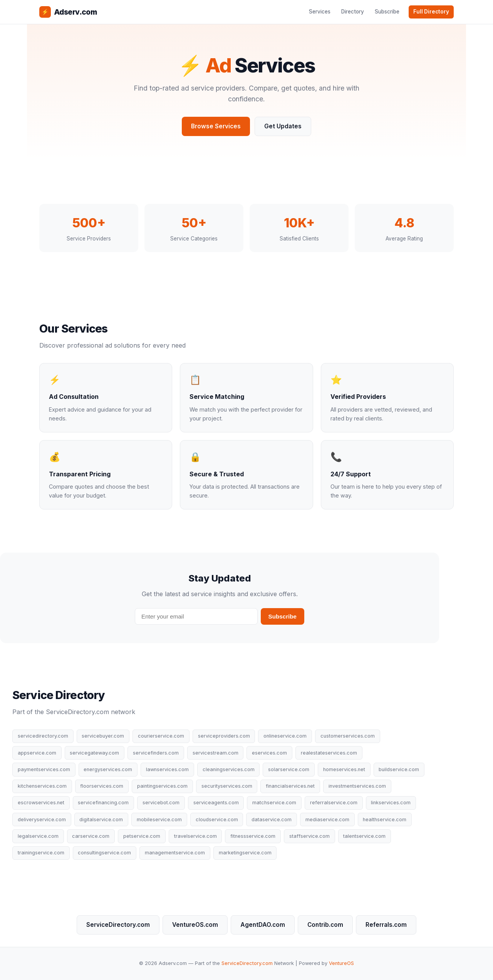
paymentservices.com (44, 769)
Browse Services (216, 126)
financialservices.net (290, 786)
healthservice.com (385, 819)
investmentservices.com (357, 786)
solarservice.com (289, 769)
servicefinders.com (156, 753)
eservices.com (269, 753)
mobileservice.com (159, 819)
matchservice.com (274, 803)
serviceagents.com (216, 803)
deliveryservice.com (42, 819)
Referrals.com (386, 925)
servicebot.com (161, 803)
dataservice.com (272, 819)
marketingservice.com (245, 853)
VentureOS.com (195, 925)
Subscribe (387, 12)
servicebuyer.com (103, 736)
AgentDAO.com (263, 925)
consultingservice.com (104, 853)
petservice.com (142, 836)
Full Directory (431, 12)
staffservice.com (309, 836)
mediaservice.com (327, 819)
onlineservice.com (285, 736)
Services (320, 12)
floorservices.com (102, 786)
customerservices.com (348, 736)
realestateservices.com (329, 753)
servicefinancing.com (103, 803)
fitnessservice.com (253, 836)
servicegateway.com (94, 753)
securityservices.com (227, 786)
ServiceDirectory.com (118, 925)
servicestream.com (215, 753)
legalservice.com (38, 836)
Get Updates (283, 126)
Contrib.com (325, 925)
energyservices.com (108, 769)
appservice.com (37, 753)
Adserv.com (68, 12)
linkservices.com (391, 803)
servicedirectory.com (43, 736)
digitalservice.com (101, 819)
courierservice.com (161, 736)
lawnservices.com (167, 769)
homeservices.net (344, 769)
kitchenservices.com (42, 786)
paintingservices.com (162, 786)
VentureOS (341, 963)
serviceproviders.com (224, 736)
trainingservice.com (41, 853)
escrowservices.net (41, 803)
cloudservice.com (217, 819)
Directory (353, 12)
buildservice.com (399, 769)
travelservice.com (195, 836)
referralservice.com (334, 803)
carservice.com (91, 836)
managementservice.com (175, 853)
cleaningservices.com (229, 769)
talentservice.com (364, 836)
